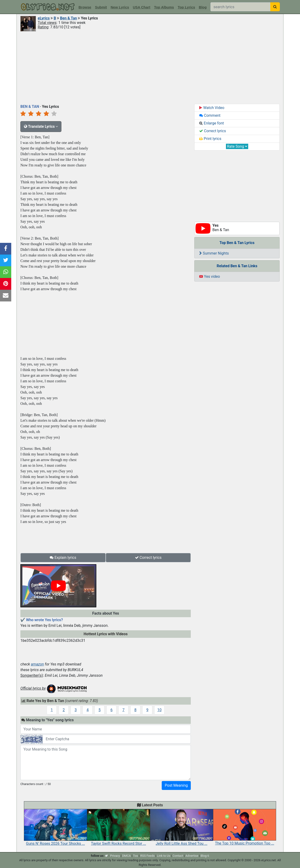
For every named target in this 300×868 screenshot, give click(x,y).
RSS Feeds (147, 856)
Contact (178, 856)
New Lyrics (120, 7)
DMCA (126, 856)
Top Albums (164, 7)
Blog (203, 7)
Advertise (192, 856)
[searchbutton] (275, 7)
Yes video (210, 276)
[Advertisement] (150, 67)
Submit (101, 7)
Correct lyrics (148, 558)
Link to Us (164, 856)
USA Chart (142, 7)
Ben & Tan (68, 18)
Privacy (115, 856)
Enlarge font (212, 123)
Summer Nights (214, 253)
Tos (136, 856)
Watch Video (212, 108)
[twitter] (106, 856)
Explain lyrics (63, 558)
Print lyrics (210, 139)
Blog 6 (205, 856)
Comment (210, 115)
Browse (85, 7)
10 (159, 710)
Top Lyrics (186, 7)
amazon (37, 664)
